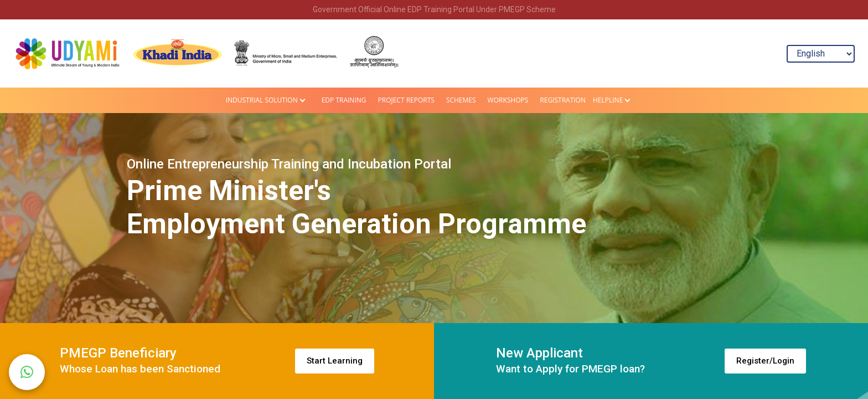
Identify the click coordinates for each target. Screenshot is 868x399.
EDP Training (344, 100)
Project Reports (406, 100)
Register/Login (765, 361)
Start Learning (335, 361)
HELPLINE (608, 100)
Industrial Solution (262, 100)
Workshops (508, 100)
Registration (563, 100)
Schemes (461, 100)
